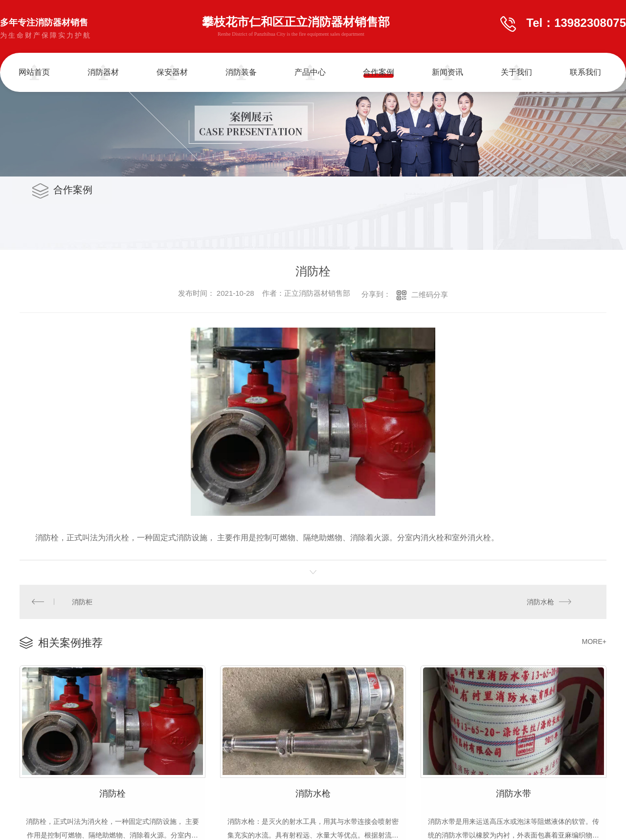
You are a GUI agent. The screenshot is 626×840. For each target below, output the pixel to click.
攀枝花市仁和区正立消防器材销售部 (296, 28)
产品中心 (310, 72)
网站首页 (34, 72)
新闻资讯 (447, 72)
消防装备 (241, 72)
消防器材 (103, 72)
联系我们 (585, 72)
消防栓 (112, 792)
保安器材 (172, 72)
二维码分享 (430, 295)
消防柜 (82, 601)
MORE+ (594, 641)
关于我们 (516, 72)
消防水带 (514, 792)
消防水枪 (540, 601)
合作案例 (379, 72)
